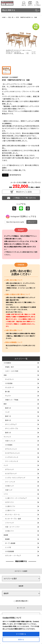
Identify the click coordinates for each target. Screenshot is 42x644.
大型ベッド (9, 490)
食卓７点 (8, 416)
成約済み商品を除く (21, 601)
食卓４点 (8, 420)
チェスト (8, 396)
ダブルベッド (9, 470)
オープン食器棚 (10, 543)
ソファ (6, 494)
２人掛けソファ (10, 510)
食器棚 (6, 535)
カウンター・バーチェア (13, 556)
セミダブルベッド (11, 474)
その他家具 (7, 363)
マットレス (7, 437)
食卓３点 (8, 433)
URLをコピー (32, 222)
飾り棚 (7, 392)
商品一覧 (11, 17)
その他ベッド (9, 486)
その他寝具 (9, 445)
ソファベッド (9, 523)
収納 (5, 375)
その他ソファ (9, 531)
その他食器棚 (9, 551)
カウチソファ (9, 502)
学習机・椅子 (9, 367)
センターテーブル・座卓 (13, 519)
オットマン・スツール (12, 515)
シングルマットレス (12, 457)
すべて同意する (21, 634)
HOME (4, 17)
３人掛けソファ (10, 506)
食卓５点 (8, 408)
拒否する (21, 640)
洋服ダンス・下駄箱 (12, 400)
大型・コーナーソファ (12, 527)
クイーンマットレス (12, 461)
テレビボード (9, 388)
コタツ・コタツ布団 (12, 371)
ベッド (6, 465)
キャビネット (9, 379)
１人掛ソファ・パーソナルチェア (16, 498)
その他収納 (9, 383)
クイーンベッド (10, 482)
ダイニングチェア (11, 424)
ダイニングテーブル (12, 429)
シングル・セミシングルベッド (15, 478)
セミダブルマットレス (12, 453)
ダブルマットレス (11, 449)
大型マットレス (10, 441)
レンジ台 (8, 547)
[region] (21, 629)
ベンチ (7, 412)
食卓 (5, 404)
